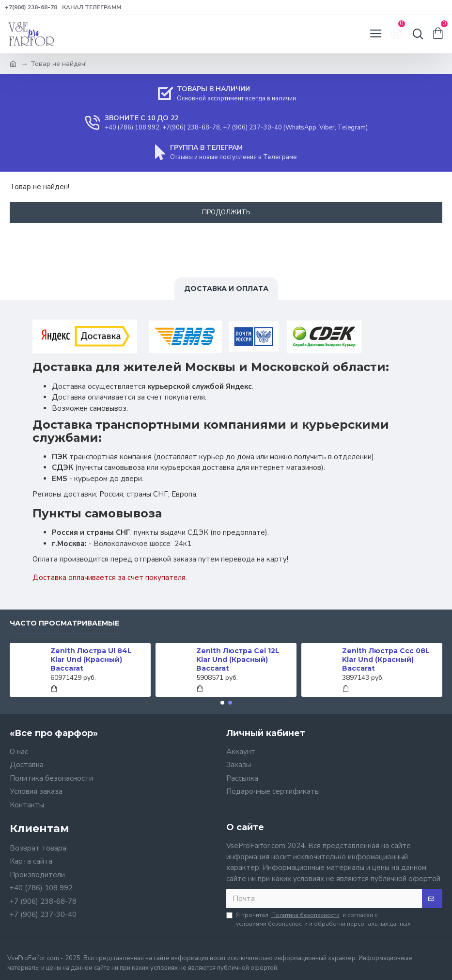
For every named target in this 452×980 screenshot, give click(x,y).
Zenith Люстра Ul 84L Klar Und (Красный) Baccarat (91, 659)
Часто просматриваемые (64, 623)
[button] (222, 703)
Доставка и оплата (226, 289)
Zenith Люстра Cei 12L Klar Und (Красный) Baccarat (238, 659)
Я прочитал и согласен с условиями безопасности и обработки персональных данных (318, 919)
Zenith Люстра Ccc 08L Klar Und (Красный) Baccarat (386, 659)
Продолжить (226, 212)
